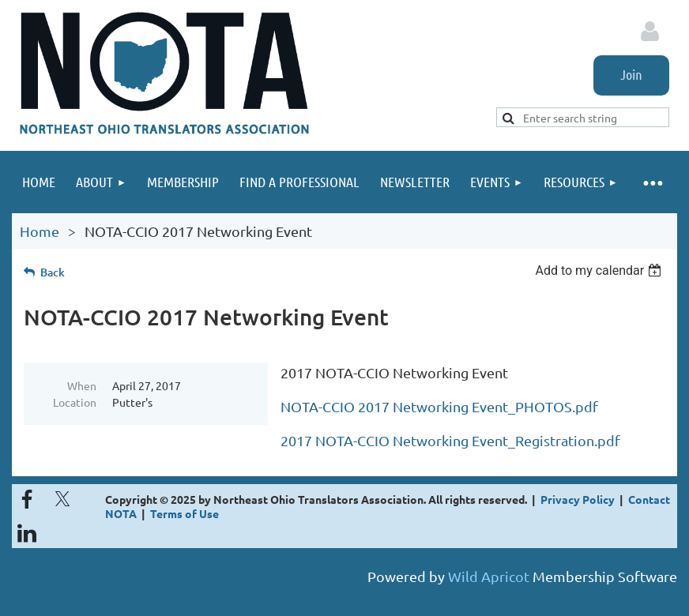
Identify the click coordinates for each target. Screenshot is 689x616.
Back (53, 272)
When (82, 385)
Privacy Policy (578, 499)
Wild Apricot (489, 576)
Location (75, 402)
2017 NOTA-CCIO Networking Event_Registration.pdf (450, 440)
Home (40, 231)
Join (631, 74)
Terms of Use (184, 513)
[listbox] (600, 270)
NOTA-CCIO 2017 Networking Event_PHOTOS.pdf (439, 406)
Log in (649, 32)
